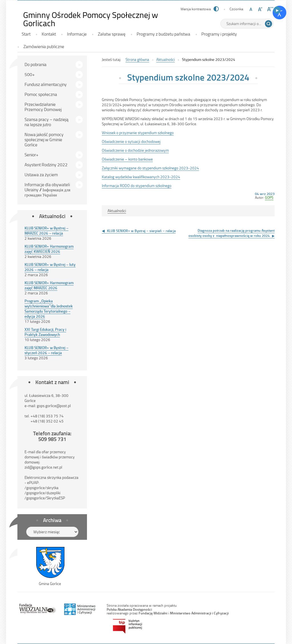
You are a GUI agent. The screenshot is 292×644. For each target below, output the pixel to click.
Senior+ (32, 155)
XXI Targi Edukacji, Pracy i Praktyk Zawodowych (45, 332)
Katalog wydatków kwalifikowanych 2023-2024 (141, 177)
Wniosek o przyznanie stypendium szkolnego (138, 133)
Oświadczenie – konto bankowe (127, 159)
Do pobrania (36, 64)
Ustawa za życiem (41, 175)
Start (26, 34)
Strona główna (137, 59)
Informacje (77, 34)
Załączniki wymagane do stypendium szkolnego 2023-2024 (150, 168)
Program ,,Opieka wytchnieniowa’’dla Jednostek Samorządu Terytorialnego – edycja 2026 (49, 308)
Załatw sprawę (112, 34)
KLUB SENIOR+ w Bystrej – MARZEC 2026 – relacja (46, 230)
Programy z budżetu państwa (163, 34)
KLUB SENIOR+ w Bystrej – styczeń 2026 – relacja (46, 350)
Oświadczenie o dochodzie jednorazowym (135, 150)
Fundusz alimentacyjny (46, 84)
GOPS (269, 197)
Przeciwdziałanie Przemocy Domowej (43, 107)
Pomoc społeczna (41, 94)
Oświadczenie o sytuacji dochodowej (131, 141)
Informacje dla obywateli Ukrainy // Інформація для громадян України (47, 190)
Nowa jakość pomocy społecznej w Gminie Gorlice (44, 140)
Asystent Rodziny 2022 (46, 165)
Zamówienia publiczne (44, 46)
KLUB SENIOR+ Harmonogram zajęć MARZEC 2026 (49, 285)
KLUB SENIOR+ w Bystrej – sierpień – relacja (141, 231)
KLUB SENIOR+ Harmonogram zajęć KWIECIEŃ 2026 (49, 249)
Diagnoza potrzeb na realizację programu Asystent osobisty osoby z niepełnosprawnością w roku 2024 (232, 233)
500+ (30, 74)
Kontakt (49, 34)
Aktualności (166, 59)
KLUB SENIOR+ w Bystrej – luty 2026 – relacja (50, 267)
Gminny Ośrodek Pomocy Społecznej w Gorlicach (91, 19)
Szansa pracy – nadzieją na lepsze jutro (46, 122)
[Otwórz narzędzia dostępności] (279, 13)
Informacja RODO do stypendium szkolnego (137, 185)
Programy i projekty (219, 34)
